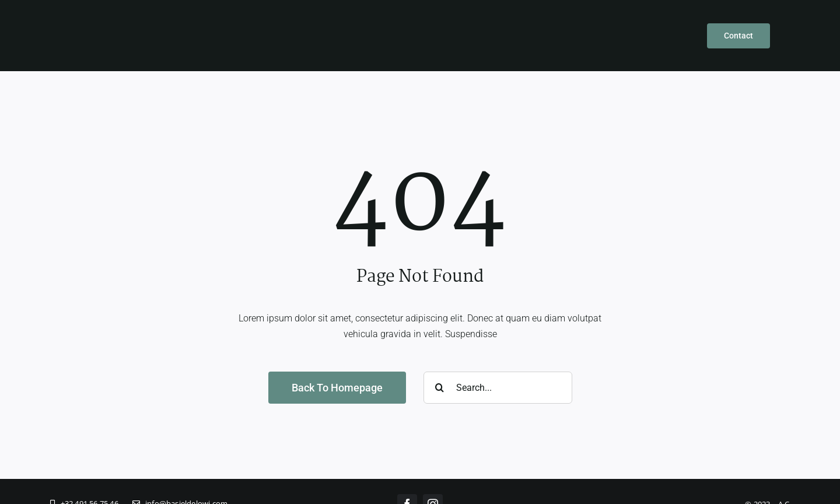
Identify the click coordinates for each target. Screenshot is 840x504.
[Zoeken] (440, 388)
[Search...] (498, 388)
